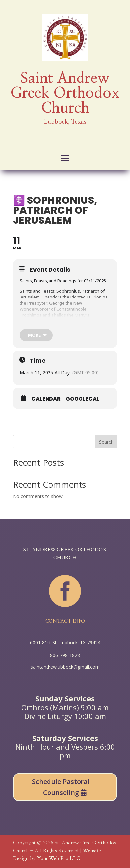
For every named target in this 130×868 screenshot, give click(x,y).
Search (106, 442)
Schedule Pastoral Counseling (61, 787)
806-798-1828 (65, 655)
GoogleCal (82, 399)
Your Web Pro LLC (58, 859)
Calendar (46, 399)
